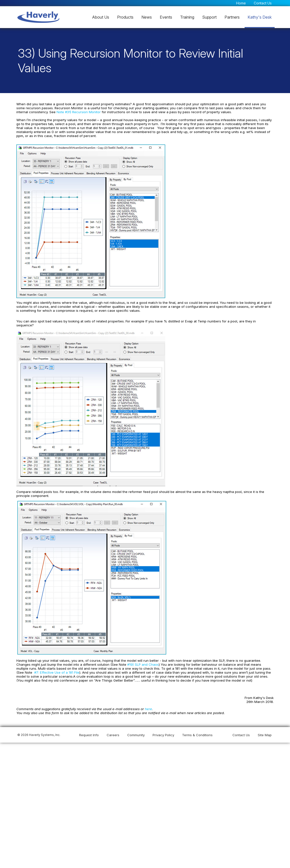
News (147, 17)
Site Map (265, 731)
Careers (113, 731)
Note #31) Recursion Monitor (64, 113)
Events (166, 17)
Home (241, 3)
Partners (232, 17)
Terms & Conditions (197, 731)
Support (209, 17)
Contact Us (263, 3)
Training (187, 17)
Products (125, 17)
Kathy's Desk (260, 17)
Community (136, 731)
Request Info (89, 731)
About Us (101, 17)
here (147, 704)
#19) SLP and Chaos (126, 660)
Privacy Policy (163, 731)
